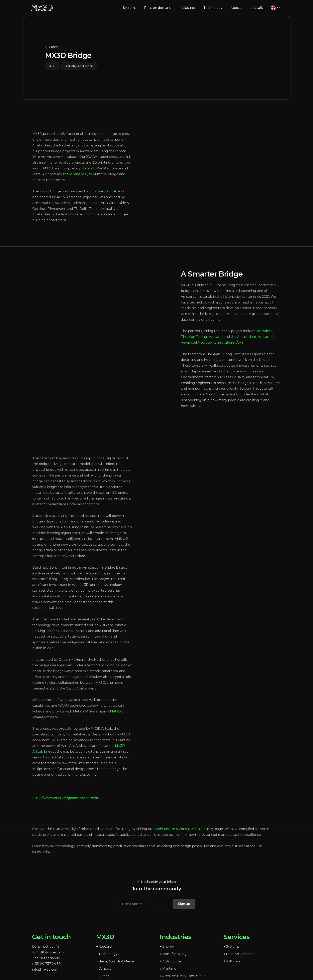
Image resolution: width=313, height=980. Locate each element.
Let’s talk (257, 10)
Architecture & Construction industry (184, 833)
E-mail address (133, 908)
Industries (189, 10)
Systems (131, 10)
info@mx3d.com (45, 974)
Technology (214, 10)
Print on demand (159, 10)
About (237, 10)
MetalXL (117, 716)
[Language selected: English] (276, 10)
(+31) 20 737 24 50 (46, 968)
